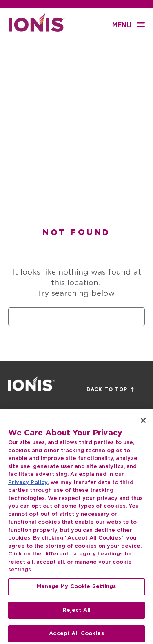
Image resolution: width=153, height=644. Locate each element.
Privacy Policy (28, 489)
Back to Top (110, 390)
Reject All (76, 617)
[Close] (143, 427)
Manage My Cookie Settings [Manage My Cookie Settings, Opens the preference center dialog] (76, 593)
